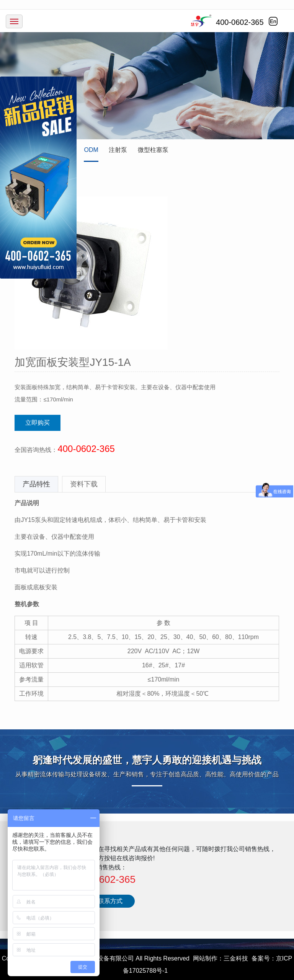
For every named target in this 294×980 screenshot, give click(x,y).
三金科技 (236, 958)
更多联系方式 (104, 901)
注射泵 (118, 150)
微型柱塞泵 (153, 150)
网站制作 (205, 958)
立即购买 (38, 423)
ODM (91, 150)
